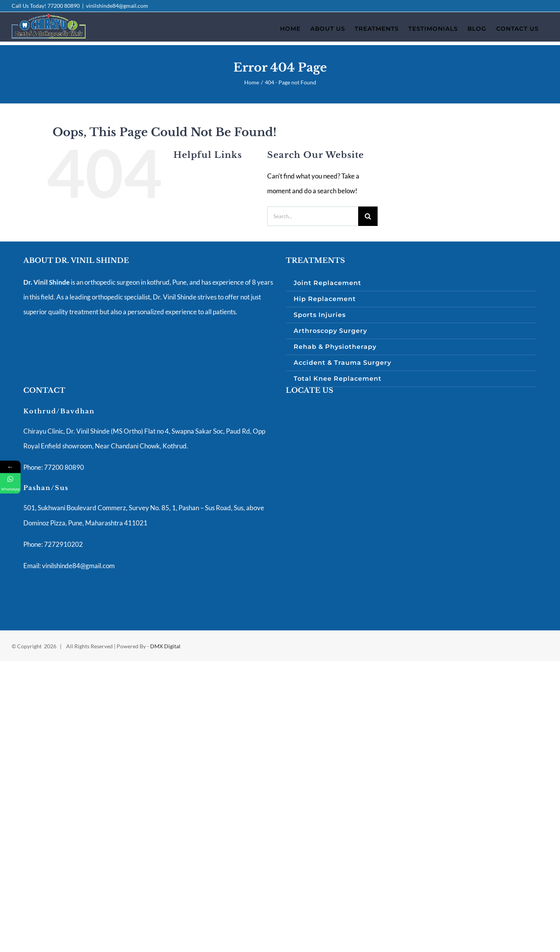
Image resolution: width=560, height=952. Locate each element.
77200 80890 (64, 6)
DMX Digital (165, 646)
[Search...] (313, 216)
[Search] (368, 216)
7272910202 (63, 544)
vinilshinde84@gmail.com (117, 6)
